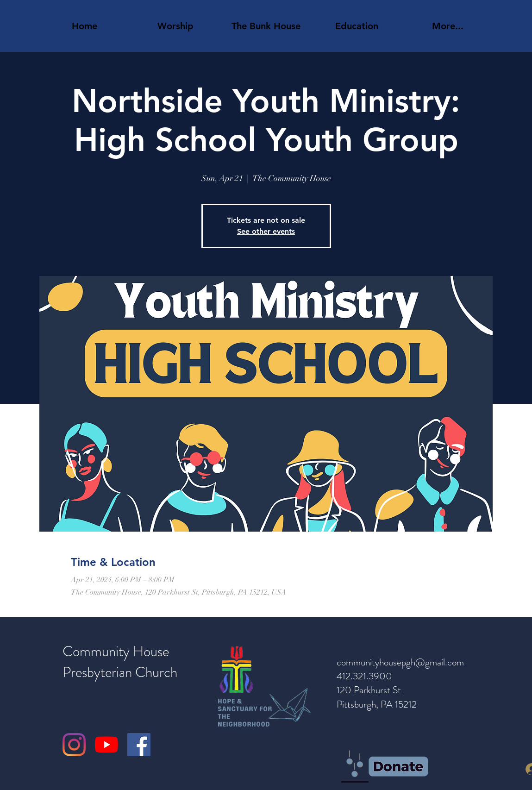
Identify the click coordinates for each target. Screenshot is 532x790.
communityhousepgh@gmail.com (400, 662)
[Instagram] (74, 745)
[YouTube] (106, 745)
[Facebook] (139, 745)
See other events (266, 231)
